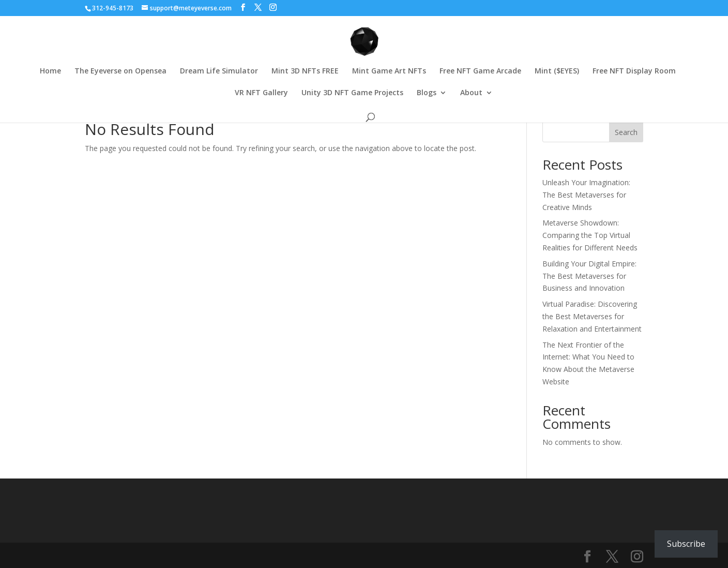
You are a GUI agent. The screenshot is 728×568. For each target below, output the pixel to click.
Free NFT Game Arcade (480, 71)
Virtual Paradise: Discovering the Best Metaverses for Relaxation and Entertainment (592, 316)
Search (626, 132)
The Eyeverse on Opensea (120, 71)
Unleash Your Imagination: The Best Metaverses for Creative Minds (586, 195)
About (471, 93)
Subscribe (686, 544)
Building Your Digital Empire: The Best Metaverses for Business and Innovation (589, 276)
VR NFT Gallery (261, 93)
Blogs (427, 93)
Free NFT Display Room (634, 71)
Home (50, 71)
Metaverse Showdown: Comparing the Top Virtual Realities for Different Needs (590, 235)
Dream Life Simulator (219, 71)
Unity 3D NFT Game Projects (352, 93)
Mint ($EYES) (557, 71)
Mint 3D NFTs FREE (305, 71)
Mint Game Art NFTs (389, 71)
